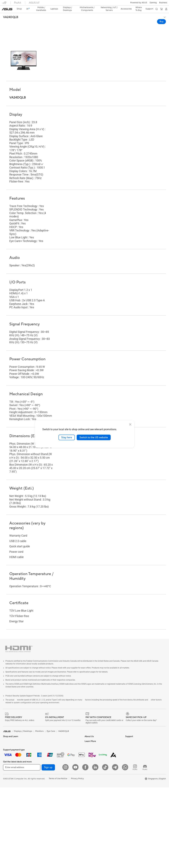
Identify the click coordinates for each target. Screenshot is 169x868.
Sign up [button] (48, 848)
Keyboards (48, 785)
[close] (130, 424)
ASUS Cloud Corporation (96, 761)
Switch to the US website (94, 437)
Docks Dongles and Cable (55, 808)
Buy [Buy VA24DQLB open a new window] (161, 16)
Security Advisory (93, 794)
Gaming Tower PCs (12, 785)
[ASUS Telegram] (115, 848)
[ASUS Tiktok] (105, 848)
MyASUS (89, 803)
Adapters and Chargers (54, 803)
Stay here (67, 437)
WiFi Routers (49, 761)
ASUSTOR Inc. (91, 756)
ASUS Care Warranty (94, 817)
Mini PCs (7, 790)
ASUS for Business (134, 766)
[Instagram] (65, 848)
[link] (84, 4)
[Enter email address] (22, 848)
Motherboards (10, 799)
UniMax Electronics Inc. (95, 766)
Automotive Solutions (135, 757)
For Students (9, 752)
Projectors (8, 771)
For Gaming (8, 757)
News (87, 738)
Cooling (47, 729)
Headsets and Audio (52, 794)
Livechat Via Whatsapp (95, 822)
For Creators (9, 747)
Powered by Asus (133, 771)
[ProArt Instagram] (135, 848)
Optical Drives (50, 743)
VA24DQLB (11, 12)
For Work (7, 743)
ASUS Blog (130, 775)
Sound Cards (49, 738)
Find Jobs (89, 770)
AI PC (128, 743)
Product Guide (132, 761)
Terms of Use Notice (58, 859)
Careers (88, 733)
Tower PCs (8, 780)
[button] (4, 4)
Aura (127, 785)
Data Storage (49, 747)
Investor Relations (93, 743)
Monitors (7, 766)
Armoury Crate (132, 780)
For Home (8, 738)
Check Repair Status (94, 780)
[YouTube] (75, 848)
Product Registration (94, 789)
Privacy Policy (77, 859)
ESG (127, 729)
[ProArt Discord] (145, 848)
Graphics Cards (10, 804)
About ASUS (90, 729)
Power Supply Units (52, 733)
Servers (47, 771)
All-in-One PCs (10, 776)
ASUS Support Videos (95, 799)
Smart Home (49, 775)
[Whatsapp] (125, 848)
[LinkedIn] (95, 848)
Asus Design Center (134, 752)
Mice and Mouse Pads (53, 789)
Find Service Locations (95, 785)
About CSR (90, 747)
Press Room (90, 752)
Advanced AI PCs (133, 747)
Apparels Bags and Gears (55, 799)
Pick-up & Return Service (96, 813)
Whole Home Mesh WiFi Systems (58, 766)
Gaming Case (9, 808)
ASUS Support (91, 808)
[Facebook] (85, 848)
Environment (131, 733)
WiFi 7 (46, 757)
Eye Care (51, 719)
